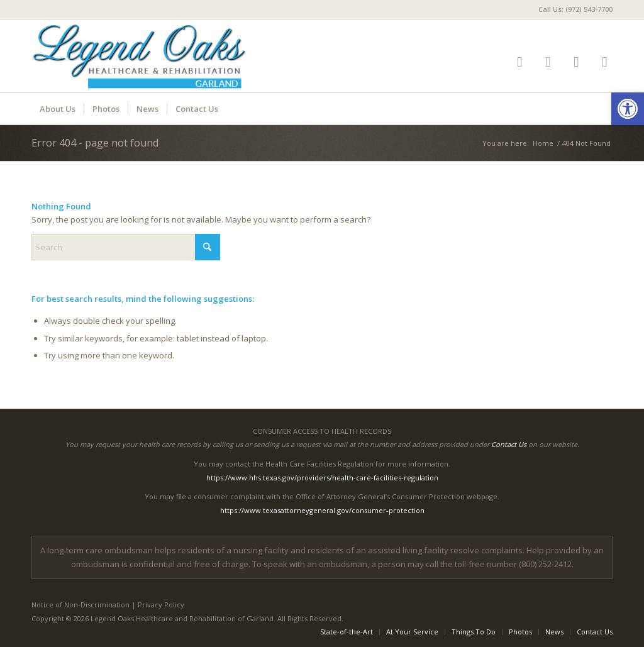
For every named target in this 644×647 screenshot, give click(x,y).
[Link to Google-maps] (576, 61)
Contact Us (509, 444)
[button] (628, 109)
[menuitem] (572, 9)
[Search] (126, 247)
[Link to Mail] (605, 61)
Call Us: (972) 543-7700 (575, 9)
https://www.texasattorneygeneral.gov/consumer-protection (322, 510)
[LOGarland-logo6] (146, 56)
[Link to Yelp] (520, 61)
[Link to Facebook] (548, 61)
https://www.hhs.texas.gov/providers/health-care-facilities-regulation (322, 478)
